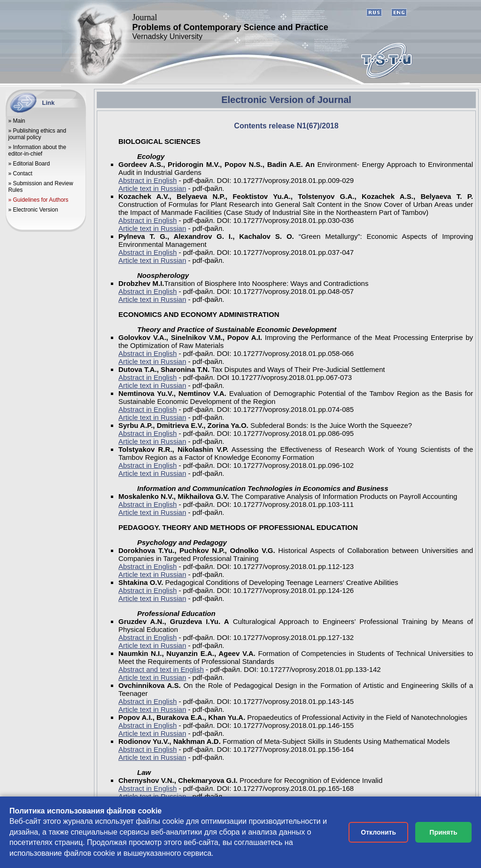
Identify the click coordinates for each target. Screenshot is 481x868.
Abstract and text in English (161, 669)
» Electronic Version (33, 210)
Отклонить (378, 832)
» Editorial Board (29, 164)
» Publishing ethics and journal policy (37, 134)
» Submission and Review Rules (41, 187)
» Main (17, 121)
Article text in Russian (152, 188)
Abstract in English (147, 180)
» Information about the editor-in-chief (37, 150)
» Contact (20, 174)
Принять (443, 832)
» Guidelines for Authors (39, 200)
